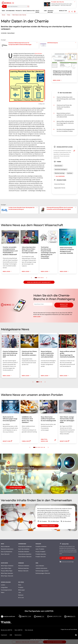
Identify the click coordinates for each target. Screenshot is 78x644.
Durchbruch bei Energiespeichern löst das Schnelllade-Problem (66, 130)
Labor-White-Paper (6, 568)
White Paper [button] (37, 11)
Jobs (20, 592)
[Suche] (28, 7)
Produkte (21, 587)
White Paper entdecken (7, 566)
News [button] (4, 11)
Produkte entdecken (41, 546)
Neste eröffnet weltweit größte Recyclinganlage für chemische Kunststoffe (65, 123)
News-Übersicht (5, 554)
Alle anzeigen (59, 176)
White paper (22, 590)
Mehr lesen (38, 317)
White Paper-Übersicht (7, 576)
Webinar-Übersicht (23, 571)
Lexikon (3, 585)
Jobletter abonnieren (41, 568)
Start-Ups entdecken (24, 549)
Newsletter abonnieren (64, 305)
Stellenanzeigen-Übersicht (43, 573)
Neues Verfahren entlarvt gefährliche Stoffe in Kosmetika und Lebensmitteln (65, 115)
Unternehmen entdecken (25, 546)
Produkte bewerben (41, 554)
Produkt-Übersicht (41, 557)
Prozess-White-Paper (7, 571)
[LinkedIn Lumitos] (76, 635)
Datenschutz (18, 635)
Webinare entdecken (24, 566)
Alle (4, 6)
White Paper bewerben (7, 573)
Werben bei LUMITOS (7, 630)
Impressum (4, 635)
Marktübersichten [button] (29, 11)
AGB (11, 635)
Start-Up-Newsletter (7, 552)
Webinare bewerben (24, 568)
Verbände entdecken (24, 552)
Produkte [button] (19, 11)
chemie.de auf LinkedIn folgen (67, 562)
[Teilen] (72, 12)
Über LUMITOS (18, 630)
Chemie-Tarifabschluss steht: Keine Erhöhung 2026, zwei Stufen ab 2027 (66, 99)
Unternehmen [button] (10, 11)
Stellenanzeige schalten (42, 571)
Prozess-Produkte (40, 552)
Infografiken (4, 587)
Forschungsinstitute (6, 590)
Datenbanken (38, 53)
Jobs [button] (45, 11)
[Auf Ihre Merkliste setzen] (69, 12)
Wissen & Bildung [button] (50, 11)
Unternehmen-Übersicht (25, 557)
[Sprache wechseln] (75, 12)
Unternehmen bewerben (25, 554)
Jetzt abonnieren (67, 558)
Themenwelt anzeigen (48, 526)
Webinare (21, 595)
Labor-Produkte (40, 549)
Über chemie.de (29, 630)
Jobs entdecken (40, 566)
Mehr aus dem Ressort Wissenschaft (39, 282)
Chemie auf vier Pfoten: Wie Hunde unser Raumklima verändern (64, 107)
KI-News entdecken (16, 487)
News (20, 585)
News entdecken (5, 546)
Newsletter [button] (63, 11)
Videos (3, 592)
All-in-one (21, 598)
